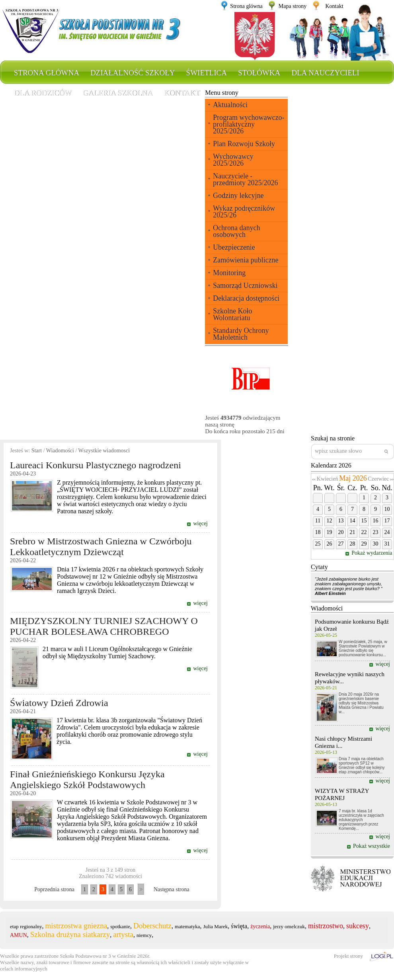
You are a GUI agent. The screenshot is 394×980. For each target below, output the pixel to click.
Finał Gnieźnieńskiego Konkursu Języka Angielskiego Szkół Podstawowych (87, 780)
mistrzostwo (326, 926)
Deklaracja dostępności (246, 298)
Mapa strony (293, 6)
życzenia (260, 926)
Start (37, 451)
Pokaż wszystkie (372, 846)
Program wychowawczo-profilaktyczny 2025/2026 (249, 124)
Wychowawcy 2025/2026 (233, 160)
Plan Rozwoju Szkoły (244, 144)
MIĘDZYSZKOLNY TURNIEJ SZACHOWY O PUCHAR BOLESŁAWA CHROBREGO (104, 626)
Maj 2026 (353, 478)
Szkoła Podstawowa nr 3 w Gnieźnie (98, 956)
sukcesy (358, 926)
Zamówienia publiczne (246, 260)
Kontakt (334, 6)
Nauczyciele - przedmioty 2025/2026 (245, 179)
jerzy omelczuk (289, 926)
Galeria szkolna (118, 93)
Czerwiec (378, 479)
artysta (123, 934)
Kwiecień (328, 479)
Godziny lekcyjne (238, 196)
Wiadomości (60, 451)
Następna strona (172, 889)
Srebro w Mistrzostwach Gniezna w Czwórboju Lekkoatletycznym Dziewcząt (101, 547)
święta (239, 926)
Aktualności (230, 105)
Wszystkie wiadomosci (104, 451)
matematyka (187, 926)
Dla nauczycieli (325, 73)
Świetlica (207, 73)
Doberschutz (152, 926)
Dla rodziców (43, 93)
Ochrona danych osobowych (236, 231)
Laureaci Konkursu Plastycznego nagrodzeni (96, 465)
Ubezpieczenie (234, 247)
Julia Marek (216, 926)
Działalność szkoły (133, 73)
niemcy (144, 935)
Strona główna (47, 73)
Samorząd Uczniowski (245, 286)
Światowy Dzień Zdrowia (59, 703)
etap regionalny (26, 926)
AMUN (19, 935)
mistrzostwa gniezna (76, 926)
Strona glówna (246, 6)
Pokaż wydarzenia (373, 553)
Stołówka (259, 73)
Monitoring (229, 273)
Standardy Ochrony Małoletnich (241, 334)
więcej (200, 523)
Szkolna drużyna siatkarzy (70, 934)
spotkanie (120, 926)
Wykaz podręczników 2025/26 (244, 212)
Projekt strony (348, 956)
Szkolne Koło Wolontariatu (233, 314)
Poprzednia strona (54, 889)
